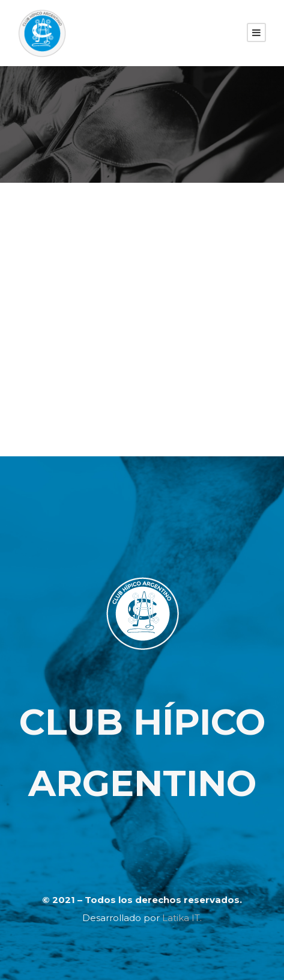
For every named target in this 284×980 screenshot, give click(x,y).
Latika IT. (182, 918)
